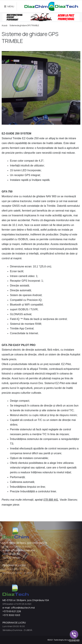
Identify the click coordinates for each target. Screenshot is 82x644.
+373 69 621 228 (12, 611)
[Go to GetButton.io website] (74, 641)
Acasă (4, 25)
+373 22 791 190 (11, 558)
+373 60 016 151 (11, 554)
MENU (9, 6)
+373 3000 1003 (11, 615)
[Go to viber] (74, 634)
